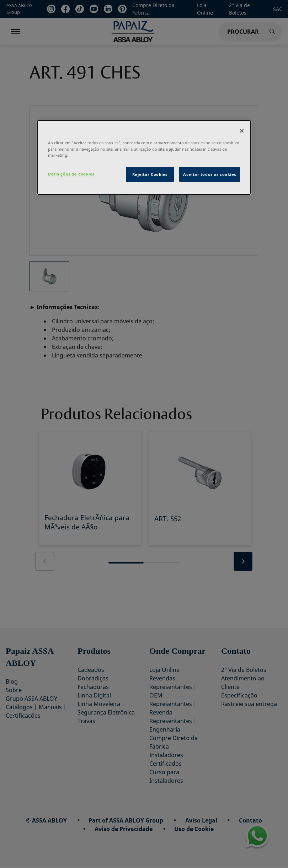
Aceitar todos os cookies (210, 174)
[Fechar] (242, 131)
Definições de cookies (71, 174)
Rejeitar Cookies (150, 174)
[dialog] (144, 158)
